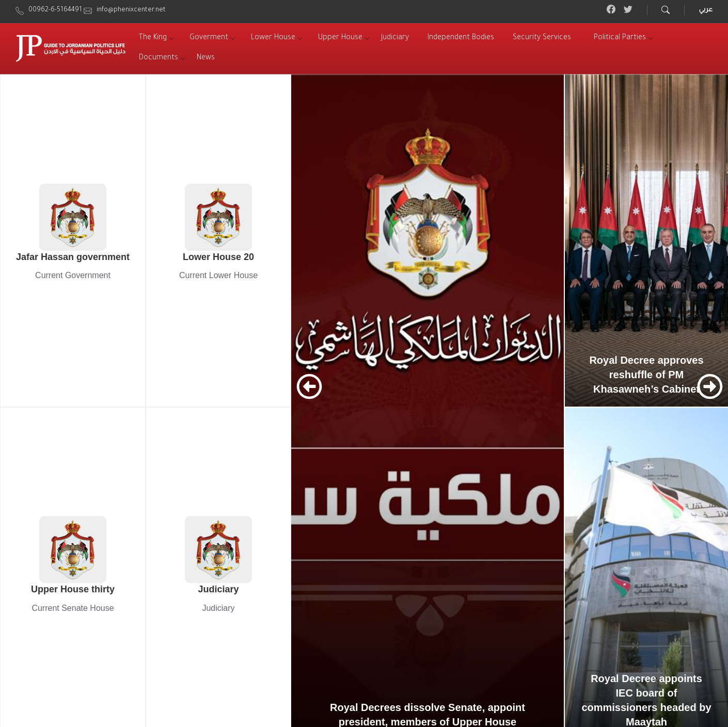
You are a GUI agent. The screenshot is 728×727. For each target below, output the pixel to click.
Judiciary (218, 589)
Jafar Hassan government (73, 257)
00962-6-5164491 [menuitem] (55, 10)
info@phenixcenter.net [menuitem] (131, 10)
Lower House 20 (218, 257)
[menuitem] (153, 38)
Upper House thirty (73, 589)
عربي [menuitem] (706, 10)
